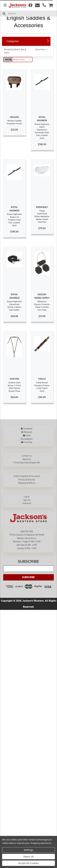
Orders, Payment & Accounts (27, 476)
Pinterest (28, 432)
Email (28, 436)
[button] (26, 51)
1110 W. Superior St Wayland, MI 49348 (27, 535)
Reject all (28, 857)
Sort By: (9, 60)
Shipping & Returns (27, 483)
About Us (27, 459)
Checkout (27, 503)
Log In (27, 497)
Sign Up (27, 500)
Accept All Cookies (29, 863)
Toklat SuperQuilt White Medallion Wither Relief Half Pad (42, 217)
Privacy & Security (27, 480)
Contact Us (27, 456)
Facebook (28, 429)
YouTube (28, 442)
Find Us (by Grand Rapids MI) (27, 463)
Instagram (28, 439)
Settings (28, 850)
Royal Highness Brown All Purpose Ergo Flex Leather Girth (14, 220)
